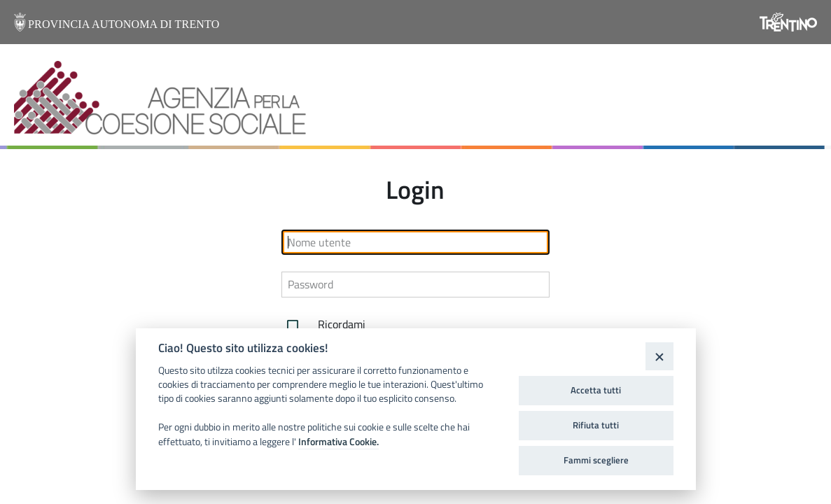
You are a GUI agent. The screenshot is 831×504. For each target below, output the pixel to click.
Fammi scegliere (596, 460)
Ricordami (323, 325)
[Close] (659, 356)
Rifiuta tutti (596, 425)
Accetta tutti (596, 390)
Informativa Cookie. (338, 442)
